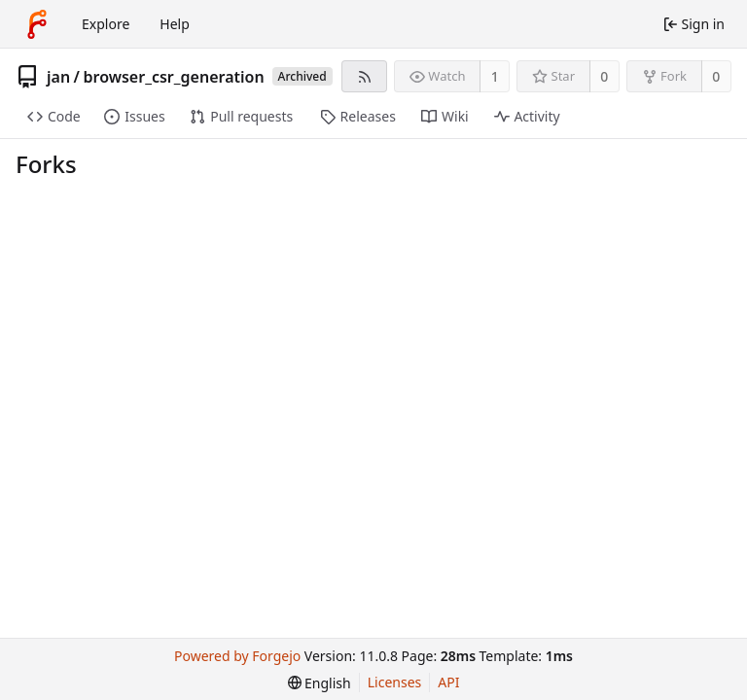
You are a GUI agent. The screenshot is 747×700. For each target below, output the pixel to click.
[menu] (320, 683)
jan (58, 77)
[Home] (37, 24)
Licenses (395, 682)
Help (175, 24)
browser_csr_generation (174, 77)
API (448, 682)
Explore (106, 24)
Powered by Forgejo (237, 656)
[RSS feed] (364, 76)
